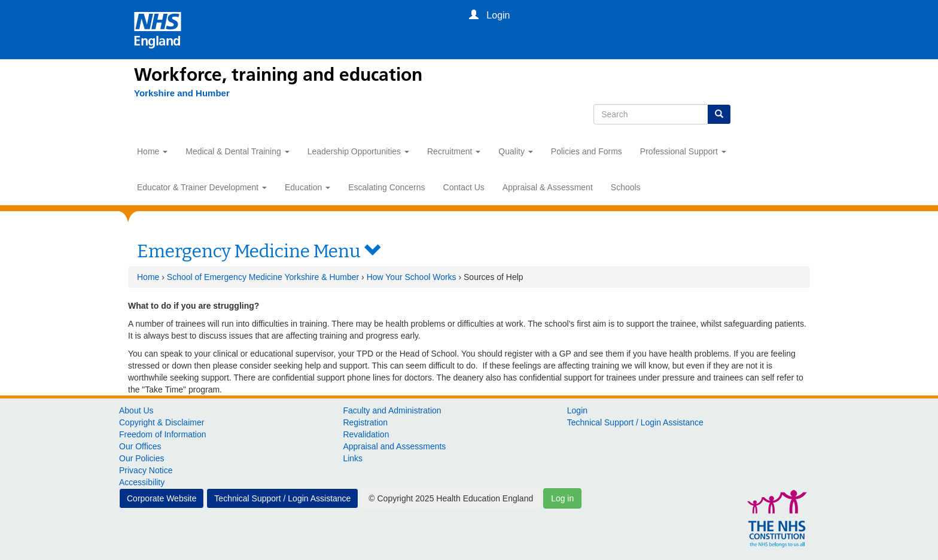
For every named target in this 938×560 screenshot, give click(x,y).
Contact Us (464, 187)
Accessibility (142, 482)
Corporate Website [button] (162, 498)
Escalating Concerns (386, 187)
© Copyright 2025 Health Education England (451, 498)
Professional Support (683, 151)
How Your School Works (412, 277)
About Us (136, 410)
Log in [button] (562, 498)
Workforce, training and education (278, 75)
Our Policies (141, 458)
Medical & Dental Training (237, 151)
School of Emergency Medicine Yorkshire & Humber (263, 277)
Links (353, 458)
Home (152, 151)
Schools (626, 187)
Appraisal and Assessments (394, 446)
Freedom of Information (163, 434)
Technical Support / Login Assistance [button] (282, 498)
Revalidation (366, 434)
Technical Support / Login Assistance (635, 422)
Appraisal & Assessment (548, 187)
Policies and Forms (587, 151)
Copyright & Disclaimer (162, 422)
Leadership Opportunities (358, 151)
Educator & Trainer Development (202, 187)
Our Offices (140, 446)
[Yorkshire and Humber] (182, 93)
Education (307, 187)
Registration (365, 422)
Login (577, 410)
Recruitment (454, 151)
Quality (515, 151)
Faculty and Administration (392, 410)
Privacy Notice (146, 470)
